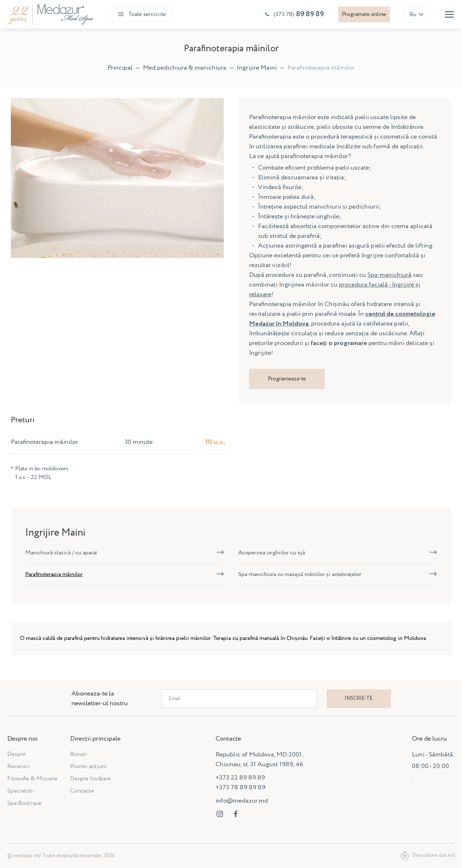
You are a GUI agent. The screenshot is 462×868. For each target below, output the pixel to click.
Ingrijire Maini (257, 68)
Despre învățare (90, 779)
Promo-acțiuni (88, 766)
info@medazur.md (242, 801)
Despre (16, 754)
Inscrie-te (359, 698)
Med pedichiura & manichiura (185, 68)
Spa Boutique (24, 803)
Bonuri (79, 754)
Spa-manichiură (389, 275)
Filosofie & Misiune (32, 779)
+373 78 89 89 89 (240, 788)
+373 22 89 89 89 (240, 778)
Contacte (82, 791)
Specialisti (21, 791)
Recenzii (19, 766)
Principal (120, 68)
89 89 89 (294, 14)
